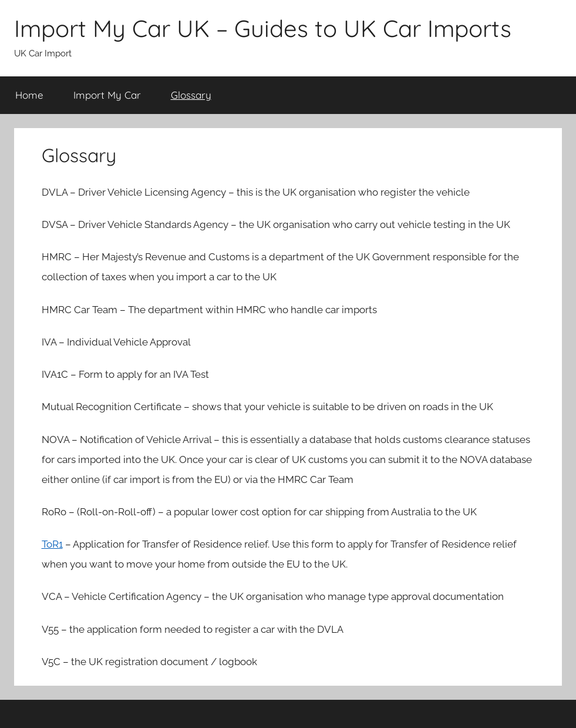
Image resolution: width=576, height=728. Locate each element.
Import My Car (107, 95)
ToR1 (52, 544)
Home (29, 95)
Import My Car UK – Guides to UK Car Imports (263, 28)
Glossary (191, 95)
